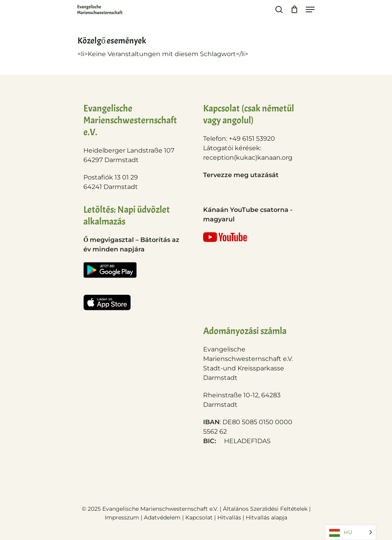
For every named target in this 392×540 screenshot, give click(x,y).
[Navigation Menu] (310, 9)
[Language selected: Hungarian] (351, 532)
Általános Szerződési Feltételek (265, 509)
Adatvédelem (162, 517)
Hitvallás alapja (267, 517)
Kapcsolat (200, 517)
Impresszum (122, 517)
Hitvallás (230, 517)
